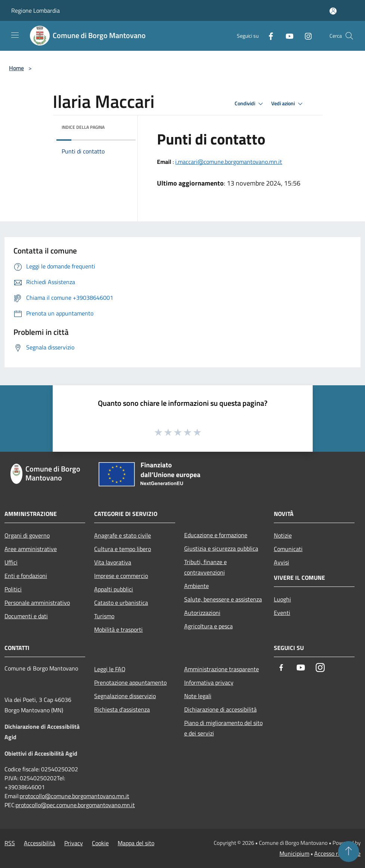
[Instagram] (305, 36)
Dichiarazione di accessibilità (220, 709)
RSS (10, 843)
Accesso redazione (337, 853)
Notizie (283, 535)
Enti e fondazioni (26, 576)
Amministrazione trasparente (222, 669)
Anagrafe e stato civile (123, 535)
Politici (13, 589)
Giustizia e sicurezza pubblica (221, 548)
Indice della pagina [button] (83, 127)
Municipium (294, 853)
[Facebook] (268, 36)
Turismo (104, 616)
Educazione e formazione (216, 535)
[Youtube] (287, 36)
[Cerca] (349, 36)
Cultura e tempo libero (123, 549)
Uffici (11, 562)
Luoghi (282, 599)
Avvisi (282, 562)
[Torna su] (349, 852)
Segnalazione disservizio (125, 696)
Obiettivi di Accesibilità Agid (41, 753)
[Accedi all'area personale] (333, 11)
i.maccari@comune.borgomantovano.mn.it (229, 162)
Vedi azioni (288, 104)
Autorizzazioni (202, 613)
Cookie (100, 843)
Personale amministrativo (37, 603)
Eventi (282, 613)
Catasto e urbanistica (121, 603)
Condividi (250, 104)
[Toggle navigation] (15, 35)
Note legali (198, 696)
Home (16, 68)
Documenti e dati (26, 616)
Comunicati (288, 549)
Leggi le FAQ (110, 669)
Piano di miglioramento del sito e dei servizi (223, 728)
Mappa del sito (136, 843)
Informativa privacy (209, 682)
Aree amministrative (31, 549)
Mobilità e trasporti (118, 629)
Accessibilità (40, 843)
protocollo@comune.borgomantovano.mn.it (75, 796)
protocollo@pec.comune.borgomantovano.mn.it (75, 805)
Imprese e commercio (121, 576)
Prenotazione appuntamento (130, 682)
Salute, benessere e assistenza (223, 599)
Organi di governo (27, 535)
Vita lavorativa (113, 562)
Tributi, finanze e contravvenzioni (205, 567)
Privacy (74, 843)
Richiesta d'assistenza (122, 709)
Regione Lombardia (35, 10)
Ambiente (197, 586)
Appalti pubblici (114, 589)
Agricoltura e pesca (208, 626)
